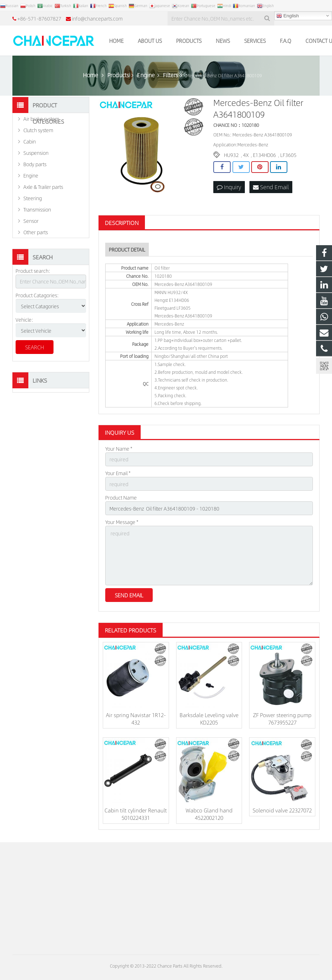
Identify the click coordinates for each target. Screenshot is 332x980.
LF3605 (288, 155)
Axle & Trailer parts (43, 187)
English (288, 16)
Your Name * (119, 449)
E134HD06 (265, 155)
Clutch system (38, 130)
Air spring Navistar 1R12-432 (136, 719)
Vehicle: (24, 320)
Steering (33, 198)
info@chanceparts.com (97, 18)
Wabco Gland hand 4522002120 (209, 814)
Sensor (31, 221)
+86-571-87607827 (39, 18)
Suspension (36, 153)
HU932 (231, 155)
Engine (31, 175)
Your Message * (122, 522)
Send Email (271, 187)
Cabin (30, 141)
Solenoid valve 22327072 (282, 810)
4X (246, 155)
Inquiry (229, 187)
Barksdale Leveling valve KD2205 (209, 719)
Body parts (35, 164)
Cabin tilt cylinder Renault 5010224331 (136, 814)
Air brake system (41, 119)
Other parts (36, 232)
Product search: (33, 271)
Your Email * (118, 473)
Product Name (121, 497)
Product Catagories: (37, 295)
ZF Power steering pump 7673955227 (282, 719)
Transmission (37, 209)
